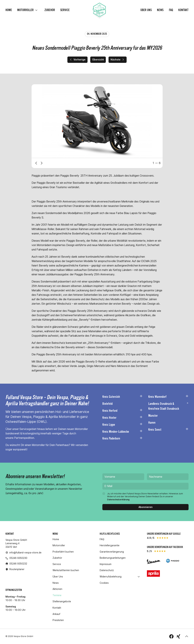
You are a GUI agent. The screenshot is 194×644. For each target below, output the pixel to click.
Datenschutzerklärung (118, 500)
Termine (57, 595)
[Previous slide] (36, 163)
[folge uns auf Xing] (178, 636)
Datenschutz (107, 571)
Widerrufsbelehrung (111, 577)
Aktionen (57, 589)
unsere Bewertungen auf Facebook (165, 547)
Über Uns (146, 10)
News (160, 10)
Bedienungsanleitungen (113, 558)
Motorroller (25, 10)
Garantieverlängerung (112, 552)
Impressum (106, 564)
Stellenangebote (62, 602)
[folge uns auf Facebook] (171, 636)
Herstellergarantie (110, 545)
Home (9, 10)
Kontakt (183, 10)
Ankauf (56, 614)
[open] (36, 10)
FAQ (171, 10)
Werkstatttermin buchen (66, 571)
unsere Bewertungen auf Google (164, 534)
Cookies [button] (104, 583)
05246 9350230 (18, 558)
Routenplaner (17, 569)
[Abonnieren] (145, 507)
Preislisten (58, 620)
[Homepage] (99, 10)
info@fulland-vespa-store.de (25, 553)
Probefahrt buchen (63, 552)
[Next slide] (42, 163)
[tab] (157, 163)
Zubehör (50, 10)
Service (65, 10)
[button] (187, 636)
